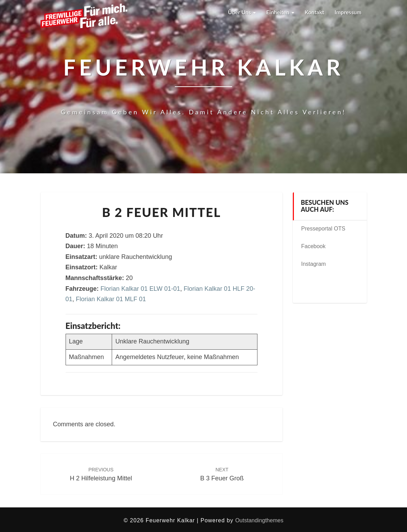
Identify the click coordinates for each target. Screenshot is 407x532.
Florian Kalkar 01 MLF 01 (111, 299)
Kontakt (314, 12)
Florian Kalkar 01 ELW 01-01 (141, 289)
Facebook (313, 246)
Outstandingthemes (259, 520)
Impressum (348, 12)
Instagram (313, 264)
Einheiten (280, 12)
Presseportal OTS (323, 229)
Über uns (242, 12)
